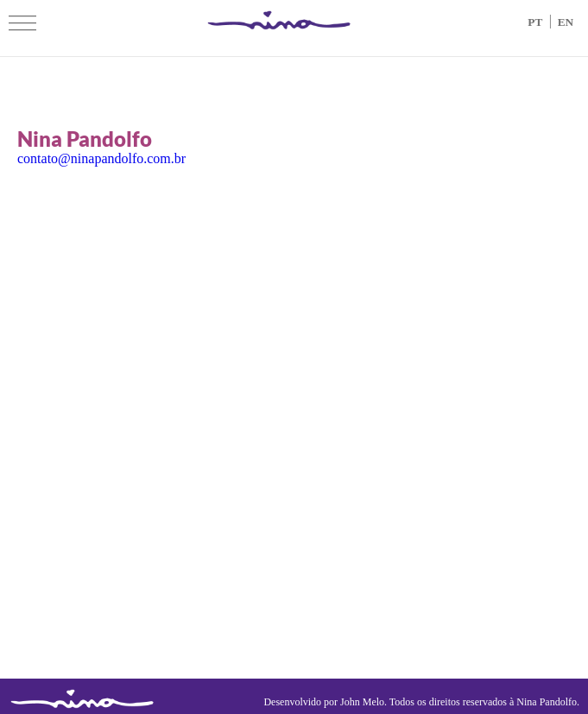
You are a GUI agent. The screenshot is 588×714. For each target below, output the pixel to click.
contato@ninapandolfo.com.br (101, 158)
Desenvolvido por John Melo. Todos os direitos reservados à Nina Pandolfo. (421, 702)
